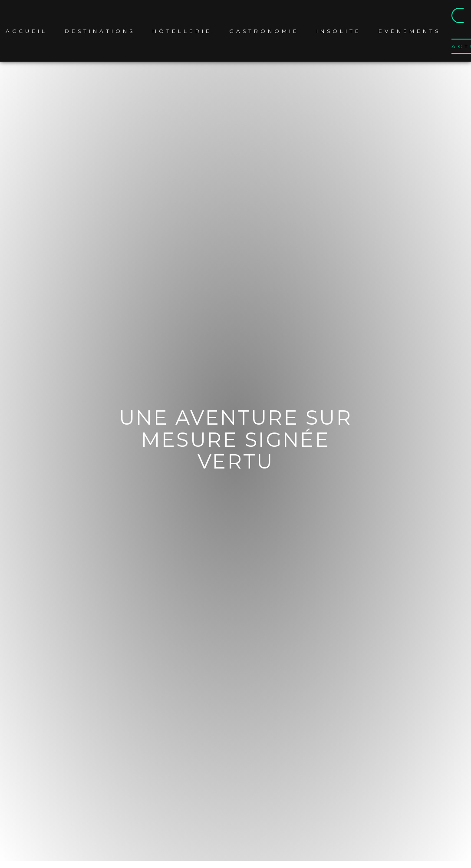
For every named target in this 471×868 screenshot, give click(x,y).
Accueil (27, 31)
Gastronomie (265, 31)
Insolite (340, 31)
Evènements (410, 31)
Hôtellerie (183, 31)
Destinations (101, 31)
